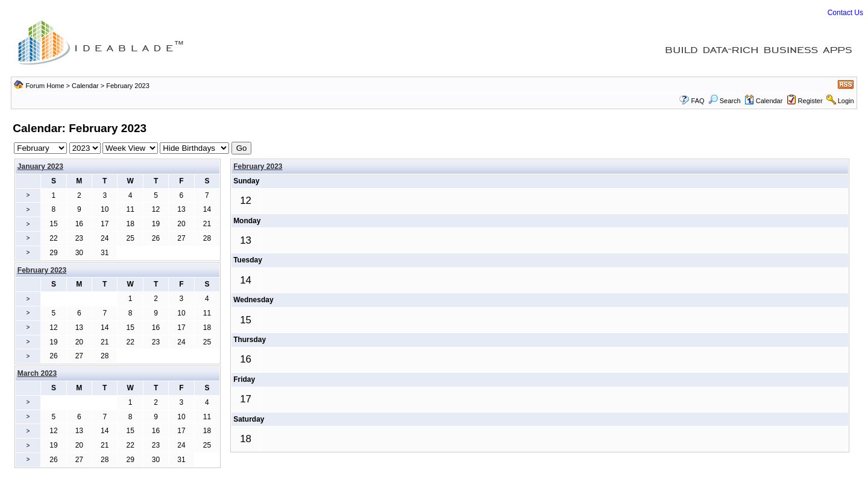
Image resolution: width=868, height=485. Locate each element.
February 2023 (258, 166)
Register (810, 101)
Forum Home (45, 86)
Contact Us (845, 13)
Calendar (85, 86)
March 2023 (37, 373)
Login (846, 101)
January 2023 (40, 166)
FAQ (698, 101)
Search (725, 101)
